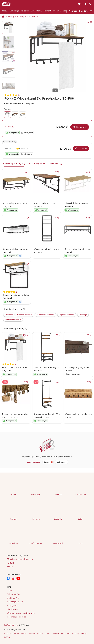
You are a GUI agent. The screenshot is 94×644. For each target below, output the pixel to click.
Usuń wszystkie (34, 462)
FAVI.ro (24, 633)
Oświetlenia (36, 11)
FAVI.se (57, 633)
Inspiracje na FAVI (15, 602)
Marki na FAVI (13, 598)
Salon (80, 519)
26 (91, 22)
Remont (47, 11)
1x (19, 95)
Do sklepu (81, 127)
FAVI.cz (8, 633)
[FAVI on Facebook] (8, 578)
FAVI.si (7, 637)
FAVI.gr (84, 633)
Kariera (10, 567)
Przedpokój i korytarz (18, 16)
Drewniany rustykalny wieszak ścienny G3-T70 (24, 414)
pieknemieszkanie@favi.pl (21, 559)
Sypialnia (14, 543)
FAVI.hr (41, 633)
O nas (9, 590)
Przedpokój (58, 543)
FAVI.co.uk (66, 633)
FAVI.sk (16, 633)
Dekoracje (14, 11)
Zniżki (80, 543)
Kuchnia (57, 11)
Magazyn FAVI (13, 605)
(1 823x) (25, 149)
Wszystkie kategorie (79, 11)
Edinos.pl (9, 127)
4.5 (21, 149)
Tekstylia (25, 11)
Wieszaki (35, 16)
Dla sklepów (12, 609)
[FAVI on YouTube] (18, 578)
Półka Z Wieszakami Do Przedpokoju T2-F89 (23, 367)
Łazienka (58, 519)
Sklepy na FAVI (14, 594)
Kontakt (10, 563)
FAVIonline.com (11, 625)
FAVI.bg (76, 633)
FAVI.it (49, 633)
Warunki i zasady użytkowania (21, 613)
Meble (5, 11)
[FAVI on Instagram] (13, 578)
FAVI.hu (32, 633)
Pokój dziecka (36, 543)
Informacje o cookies (16, 617)
